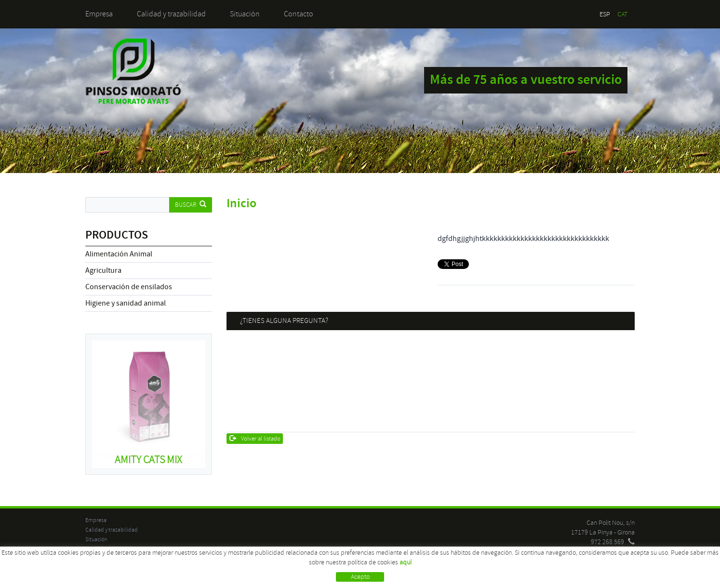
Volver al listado (255, 439)
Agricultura (103, 270)
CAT (622, 14)
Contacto (299, 14)
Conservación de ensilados (129, 287)
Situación (245, 14)
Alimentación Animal (119, 254)
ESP (605, 14)
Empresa (99, 14)
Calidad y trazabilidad (171, 14)
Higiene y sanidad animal (126, 303)
